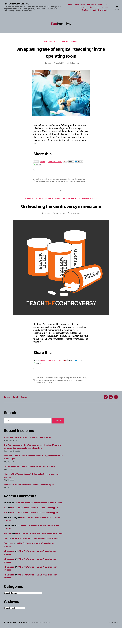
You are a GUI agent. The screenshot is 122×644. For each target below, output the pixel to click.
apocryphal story (62, 179)
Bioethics (47, 42)
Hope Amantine (81, 179)
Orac (49, 64)
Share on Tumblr (56, 162)
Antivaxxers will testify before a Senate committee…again (31, 492)
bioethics (72, 179)
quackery (51, 390)
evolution (39, 388)
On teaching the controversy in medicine (61, 210)
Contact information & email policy (95, 10)
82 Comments (75, 64)
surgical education (63, 182)
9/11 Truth (40, 385)
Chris (6, 552)
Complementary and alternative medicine (52, 199)
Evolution (76, 199)
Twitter (8, 404)
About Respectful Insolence (85, 4)
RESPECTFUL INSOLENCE (17, 4)
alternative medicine (51, 385)
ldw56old (8, 544)
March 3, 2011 (60, 221)
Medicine (57, 42)
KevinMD (47, 182)
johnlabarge (10, 567)
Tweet (43, 162)
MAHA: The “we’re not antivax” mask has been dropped (30, 445)
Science (66, 42)
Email (17, 404)
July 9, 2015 (60, 64)
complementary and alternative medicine (73, 385)
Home (70, 4)
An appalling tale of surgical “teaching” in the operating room (61, 53)
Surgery (75, 42)
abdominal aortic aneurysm (46, 179)
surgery (53, 182)
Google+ (27, 404)
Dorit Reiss (9, 559)
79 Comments (75, 221)
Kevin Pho (39, 182)
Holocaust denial (49, 388)
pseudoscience (41, 390)
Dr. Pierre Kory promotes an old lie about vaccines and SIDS (32, 474)
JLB (6, 518)
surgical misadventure (78, 182)
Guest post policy (102, 7)
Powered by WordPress (43, 639)
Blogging (27, 199)
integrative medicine (63, 388)
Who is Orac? (103, 4)
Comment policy (86, 7)
